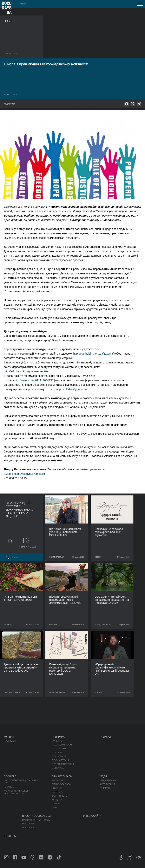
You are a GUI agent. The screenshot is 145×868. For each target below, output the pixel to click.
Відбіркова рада (61, 784)
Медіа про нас (108, 780)
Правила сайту (91, 816)
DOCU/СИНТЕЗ (60, 756)
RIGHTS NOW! (59, 749)
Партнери (58, 792)
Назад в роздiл (11, 53)
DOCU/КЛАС (58, 768)
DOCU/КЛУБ (28, 824)
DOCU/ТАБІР (11, 836)
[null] (127, 104)
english (23, 4)
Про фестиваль (62, 776)
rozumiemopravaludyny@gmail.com (67, 389)
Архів (55, 807)
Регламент (58, 780)
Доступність (59, 796)
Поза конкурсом (62, 745)
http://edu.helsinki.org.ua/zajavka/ (93, 354)
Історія (56, 804)
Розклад (105, 737)
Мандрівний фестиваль (36, 820)
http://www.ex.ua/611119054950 (34, 380)
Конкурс (57, 741)
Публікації (10, 741)
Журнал (9, 737)
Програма (58, 737)
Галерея (105, 788)
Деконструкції (60, 760)
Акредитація (107, 784)
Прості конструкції (63, 764)
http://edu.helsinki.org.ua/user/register (27, 371)
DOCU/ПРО (58, 752)
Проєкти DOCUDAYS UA (36, 816)
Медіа (104, 776)
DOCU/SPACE (29, 828)
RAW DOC (9, 787)
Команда (57, 788)
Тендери (57, 800)
